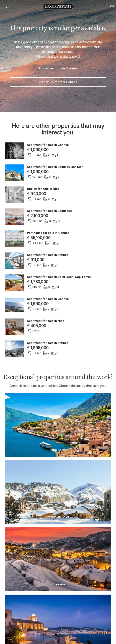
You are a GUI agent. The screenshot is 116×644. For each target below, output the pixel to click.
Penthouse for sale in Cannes (48, 233)
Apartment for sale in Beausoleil (50, 211)
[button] (112, 6)
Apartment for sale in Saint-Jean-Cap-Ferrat (59, 277)
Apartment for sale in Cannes (48, 145)
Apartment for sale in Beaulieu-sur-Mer (55, 167)
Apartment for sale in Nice (46, 321)
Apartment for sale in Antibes (48, 255)
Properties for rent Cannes (58, 82)
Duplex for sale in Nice (43, 189)
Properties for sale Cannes (58, 68)
